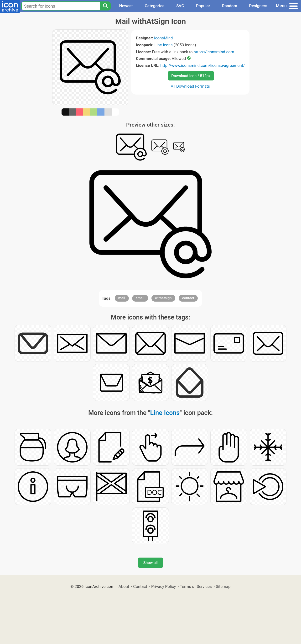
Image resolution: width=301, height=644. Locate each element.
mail (122, 298)
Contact (140, 586)
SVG (180, 6)
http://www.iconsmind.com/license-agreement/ (202, 65)
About (124, 586)
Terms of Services (196, 586)
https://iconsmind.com (214, 52)
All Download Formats (190, 86)
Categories (155, 6)
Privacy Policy (163, 586)
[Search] (105, 6)
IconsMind (163, 38)
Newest (126, 6)
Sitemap (223, 586)
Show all (150, 563)
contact (188, 298)
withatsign (163, 298)
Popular (203, 6)
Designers (258, 6)
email (140, 298)
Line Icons (163, 45)
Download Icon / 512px (191, 76)
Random (230, 6)
